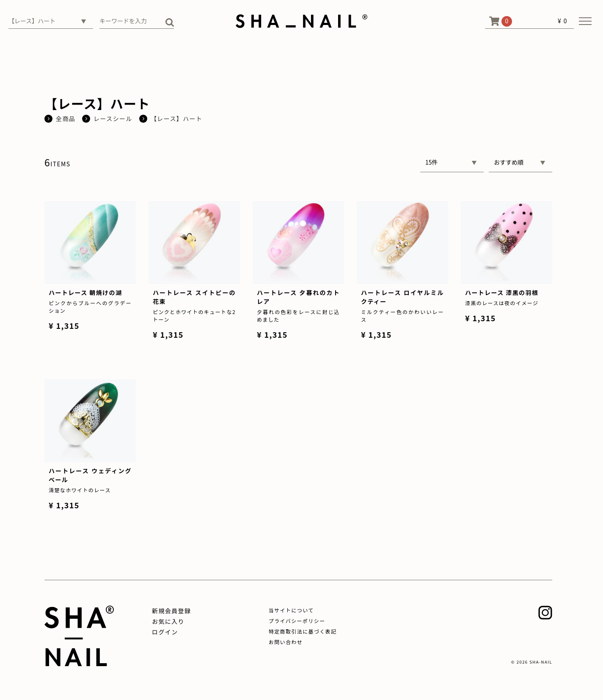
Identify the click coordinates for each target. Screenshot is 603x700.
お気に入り (168, 621)
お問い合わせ (286, 642)
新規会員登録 (171, 611)
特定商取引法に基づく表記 (303, 631)
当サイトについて (291, 610)
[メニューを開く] (585, 21)
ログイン (165, 632)
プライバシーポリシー (297, 621)
